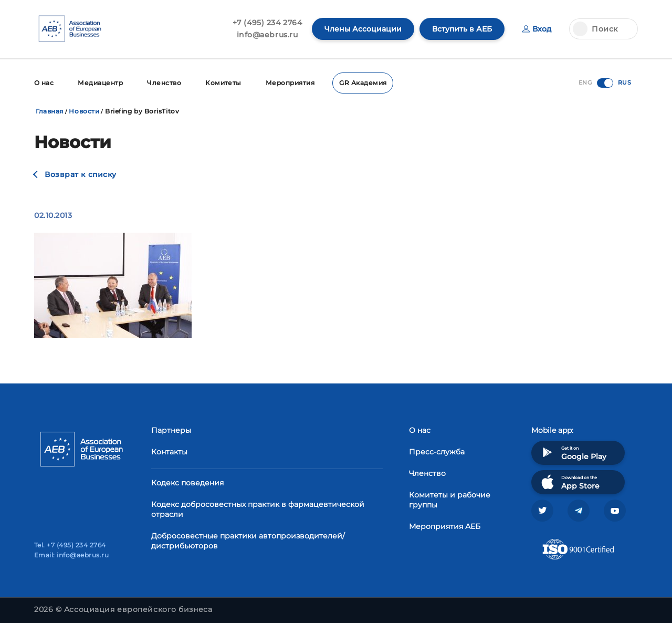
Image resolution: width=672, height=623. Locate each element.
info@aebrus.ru (267, 35)
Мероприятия (290, 83)
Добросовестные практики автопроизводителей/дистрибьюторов (248, 541)
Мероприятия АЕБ (445, 526)
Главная (50, 111)
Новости (84, 111)
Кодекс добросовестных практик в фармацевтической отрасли (258, 509)
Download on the (569, 482)
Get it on (573, 453)
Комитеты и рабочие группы (450, 500)
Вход (537, 29)
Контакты (169, 452)
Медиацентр (100, 83)
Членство (164, 83)
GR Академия (363, 83)
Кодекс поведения (187, 483)
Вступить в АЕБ (462, 29)
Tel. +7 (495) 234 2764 (70, 545)
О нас (44, 83)
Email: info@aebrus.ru (71, 555)
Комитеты (223, 83)
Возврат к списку (81, 174)
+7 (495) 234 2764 (267, 23)
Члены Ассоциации (363, 29)
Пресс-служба (437, 452)
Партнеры (171, 430)
